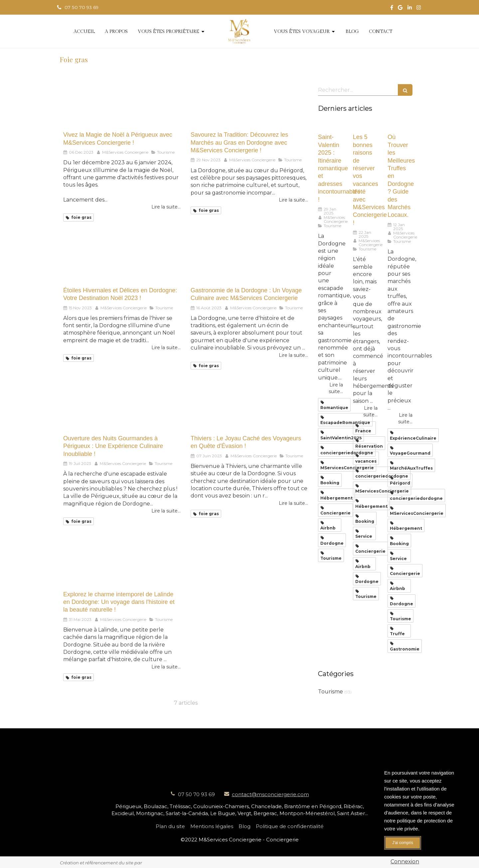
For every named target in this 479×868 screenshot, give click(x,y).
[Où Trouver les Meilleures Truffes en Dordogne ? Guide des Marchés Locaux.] (400, 125)
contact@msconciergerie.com (270, 794)
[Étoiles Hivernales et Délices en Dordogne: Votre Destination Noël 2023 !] (122, 260)
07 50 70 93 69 (196, 794)
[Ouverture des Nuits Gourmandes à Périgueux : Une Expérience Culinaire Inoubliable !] (122, 408)
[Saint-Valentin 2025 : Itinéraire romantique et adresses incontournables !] (330, 125)
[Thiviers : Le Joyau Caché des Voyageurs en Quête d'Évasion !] (249, 408)
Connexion (405, 862)
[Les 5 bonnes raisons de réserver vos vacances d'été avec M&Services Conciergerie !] (365, 125)
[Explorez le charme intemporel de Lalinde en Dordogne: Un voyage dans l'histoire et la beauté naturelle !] (122, 564)
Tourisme (330, 692)
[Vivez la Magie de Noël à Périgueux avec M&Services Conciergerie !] (122, 104)
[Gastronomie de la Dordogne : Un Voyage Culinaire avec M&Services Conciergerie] (249, 260)
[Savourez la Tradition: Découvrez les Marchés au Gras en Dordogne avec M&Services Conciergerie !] (249, 104)
